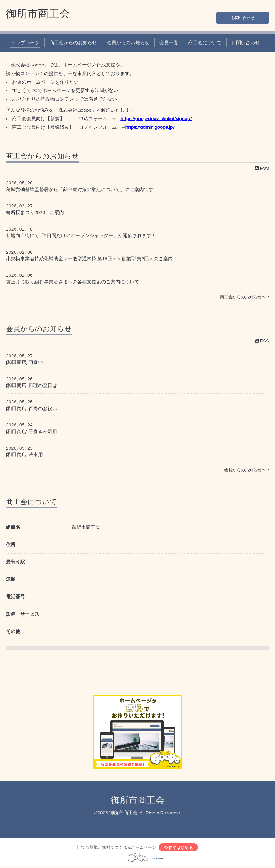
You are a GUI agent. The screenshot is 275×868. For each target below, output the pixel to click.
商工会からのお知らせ (73, 43)
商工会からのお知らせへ (245, 297)
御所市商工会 (38, 14)
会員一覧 (169, 43)
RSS (262, 168)
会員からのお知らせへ (247, 470)
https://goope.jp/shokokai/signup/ (156, 119)
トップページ (25, 43)
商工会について (205, 43)
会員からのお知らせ (128, 43)
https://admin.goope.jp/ (150, 127)
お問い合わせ (243, 17)
